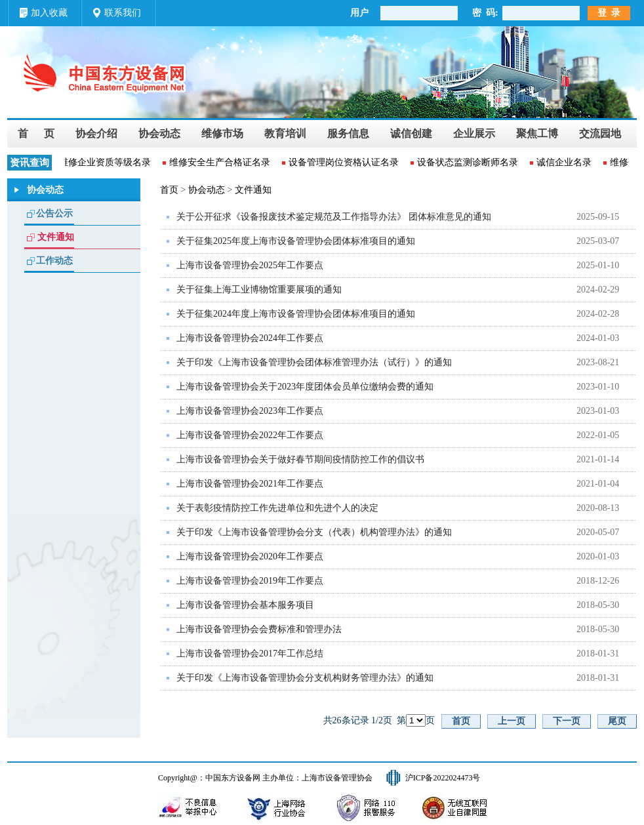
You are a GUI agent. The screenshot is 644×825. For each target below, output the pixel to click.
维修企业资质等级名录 (106, 162)
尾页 (617, 721)
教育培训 (285, 133)
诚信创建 (411, 133)
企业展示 (474, 133)
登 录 (609, 13)
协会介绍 (96, 133)
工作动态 (54, 261)
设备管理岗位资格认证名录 (344, 162)
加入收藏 (49, 13)
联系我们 (123, 13)
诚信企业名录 (565, 162)
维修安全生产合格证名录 (220, 162)
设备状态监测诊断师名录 (468, 162)
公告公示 (54, 213)
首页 (169, 190)
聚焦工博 (537, 133)
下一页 (567, 721)
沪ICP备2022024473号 (443, 778)
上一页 (512, 721)
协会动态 (159, 133)
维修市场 (222, 133)
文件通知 (56, 237)
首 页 (36, 133)
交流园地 (600, 133)
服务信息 (348, 133)
